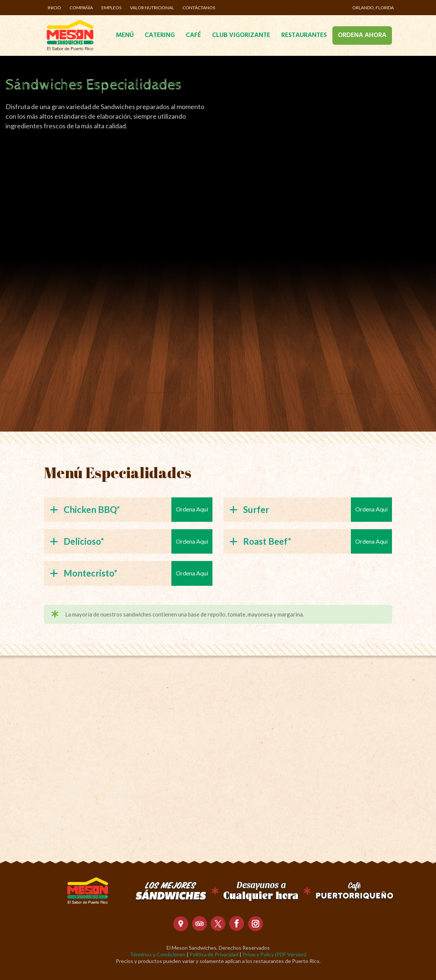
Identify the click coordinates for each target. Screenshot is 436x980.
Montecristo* (84, 573)
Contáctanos (199, 8)
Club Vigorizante (241, 35)
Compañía (81, 8)
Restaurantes (304, 35)
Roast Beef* (260, 541)
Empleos (111, 8)
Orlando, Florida (373, 8)
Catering (160, 35)
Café (193, 35)
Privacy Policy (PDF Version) (274, 954)
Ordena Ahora (362, 35)
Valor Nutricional (152, 8)
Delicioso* (77, 541)
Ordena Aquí (192, 509)
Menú (125, 35)
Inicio (54, 8)
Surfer (249, 509)
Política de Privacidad (214, 954)
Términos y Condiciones (158, 954)
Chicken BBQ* (85, 509)
